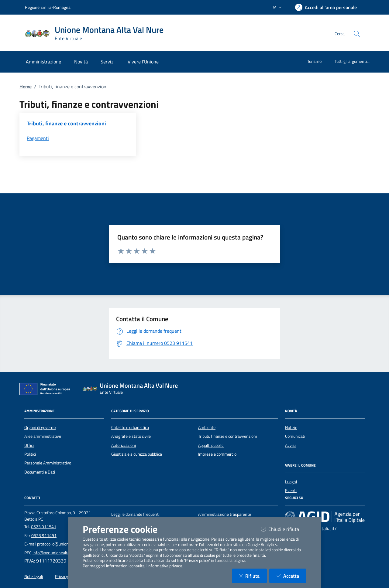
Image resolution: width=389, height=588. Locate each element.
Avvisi (290, 445)
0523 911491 (44, 535)
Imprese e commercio (217, 454)
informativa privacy (165, 566)
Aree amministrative (43, 436)
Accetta (291, 576)
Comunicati (295, 436)
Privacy (62, 576)
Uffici (29, 445)
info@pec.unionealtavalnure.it (59, 553)
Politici (30, 454)
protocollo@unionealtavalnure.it (66, 544)
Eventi (291, 491)
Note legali (34, 576)
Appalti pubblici (211, 445)
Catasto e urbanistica (130, 427)
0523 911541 (44, 527)
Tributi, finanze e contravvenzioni (227, 436)
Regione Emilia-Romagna (48, 7)
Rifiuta (253, 576)
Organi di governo (40, 427)
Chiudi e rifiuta (284, 529)
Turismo (314, 61)
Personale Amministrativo (48, 463)
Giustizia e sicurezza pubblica (137, 454)
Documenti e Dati (40, 472)
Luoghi (291, 482)
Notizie (291, 427)
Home (26, 87)
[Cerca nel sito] (357, 34)
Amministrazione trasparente (225, 514)
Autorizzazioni (124, 445)
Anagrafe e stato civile (131, 436)
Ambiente (207, 427)
